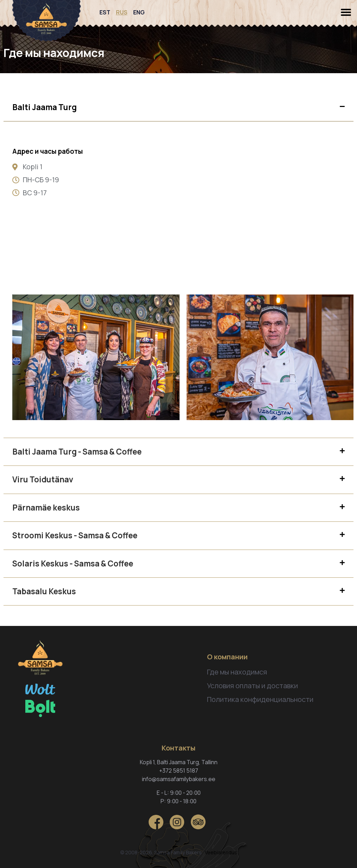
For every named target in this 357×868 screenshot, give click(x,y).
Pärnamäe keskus (46, 508)
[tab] (178, 107)
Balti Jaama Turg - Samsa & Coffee (77, 452)
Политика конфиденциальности (260, 699)
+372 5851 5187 (179, 771)
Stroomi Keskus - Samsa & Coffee (75, 535)
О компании (227, 657)
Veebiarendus (221, 852)
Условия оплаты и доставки (252, 686)
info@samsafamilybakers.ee (179, 779)
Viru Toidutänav (43, 479)
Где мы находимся (237, 672)
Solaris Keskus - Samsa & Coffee (73, 563)
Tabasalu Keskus (44, 591)
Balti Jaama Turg (44, 107)
